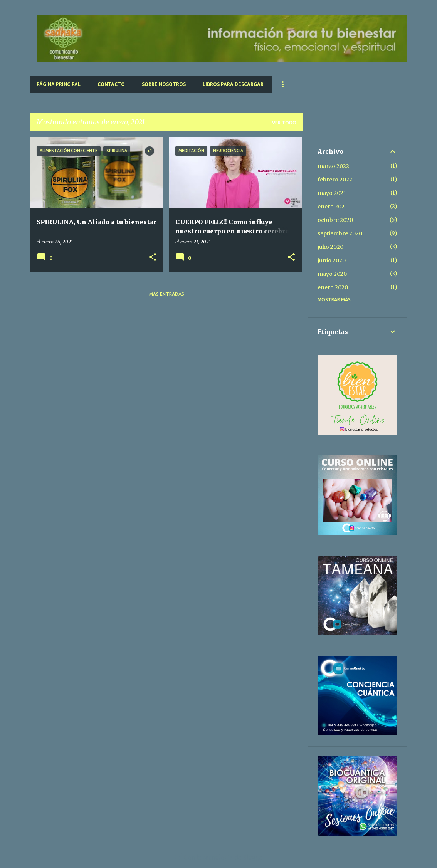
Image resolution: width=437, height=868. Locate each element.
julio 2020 (330, 247)
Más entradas (167, 294)
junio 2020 (332, 260)
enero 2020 (333, 287)
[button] (153, 258)
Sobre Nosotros (164, 84)
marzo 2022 (333, 166)
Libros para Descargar (233, 84)
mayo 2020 (332, 274)
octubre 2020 (335, 220)
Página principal (59, 84)
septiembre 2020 (340, 233)
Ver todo (284, 123)
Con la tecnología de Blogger (219, 857)
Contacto (111, 84)
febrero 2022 (335, 180)
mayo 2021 (332, 193)
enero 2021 (332, 207)
